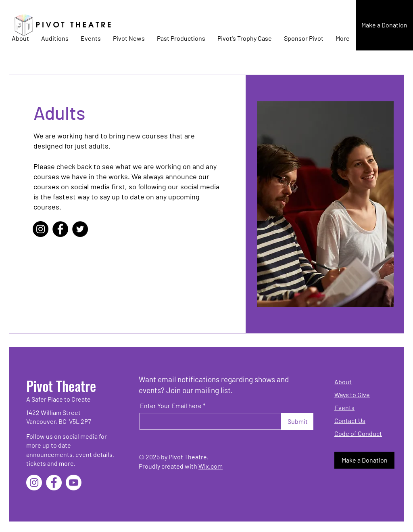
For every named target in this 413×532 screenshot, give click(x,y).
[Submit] (297, 421)
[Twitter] (80, 229)
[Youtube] (74, 483)
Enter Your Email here (171, 406)
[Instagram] (41, 229)
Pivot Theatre (61, 386)
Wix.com (211, 466)
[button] (384, 25)
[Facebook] (60, 229)
